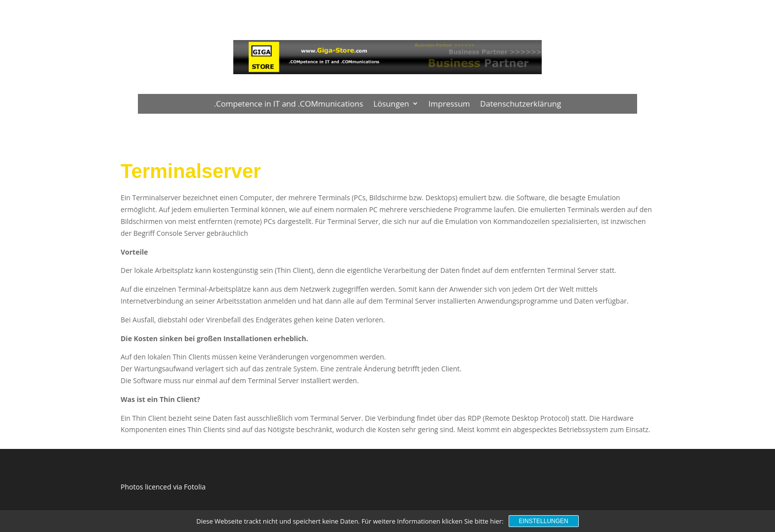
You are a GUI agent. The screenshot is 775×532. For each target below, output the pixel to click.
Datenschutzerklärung (513, 103)
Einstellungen (544, 521)
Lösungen (391, 103)
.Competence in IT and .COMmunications (294, 103)
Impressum (446, 103)
